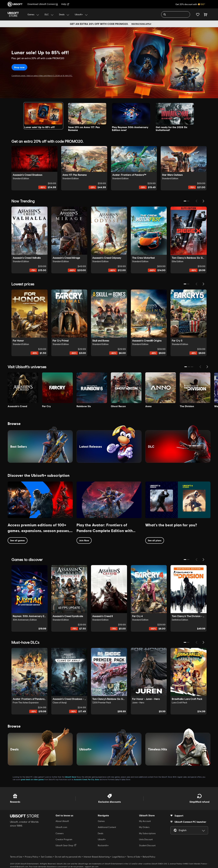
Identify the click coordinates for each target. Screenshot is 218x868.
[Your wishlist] (198, 14)
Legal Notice (118, 857)
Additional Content (107, 827)
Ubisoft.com (61, 827)
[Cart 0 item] (206, 14)
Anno (97, 779)
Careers (60, 833)
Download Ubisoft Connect (43, 4)
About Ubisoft (62, 821)
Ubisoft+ (102, 839)
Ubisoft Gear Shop (66, 845)
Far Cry (91, 779)
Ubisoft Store (70, 777)
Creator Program (64, 839)
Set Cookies (47, 857)
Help (65, 4)
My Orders (144, 827)
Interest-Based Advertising (97, 857)
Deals (101, 833)
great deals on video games (32, 779)
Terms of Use (16, 857)
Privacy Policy (32, 857)
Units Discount (146, 839)
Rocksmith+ (103, 845)
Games (101, 821)
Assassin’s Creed (80, 779)
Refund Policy (149, 857)
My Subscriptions (147, 833)
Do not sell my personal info (68, 857)
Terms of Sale (134, 857)
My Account (145, 821)
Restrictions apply (141, 24)
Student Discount (147, 845)
